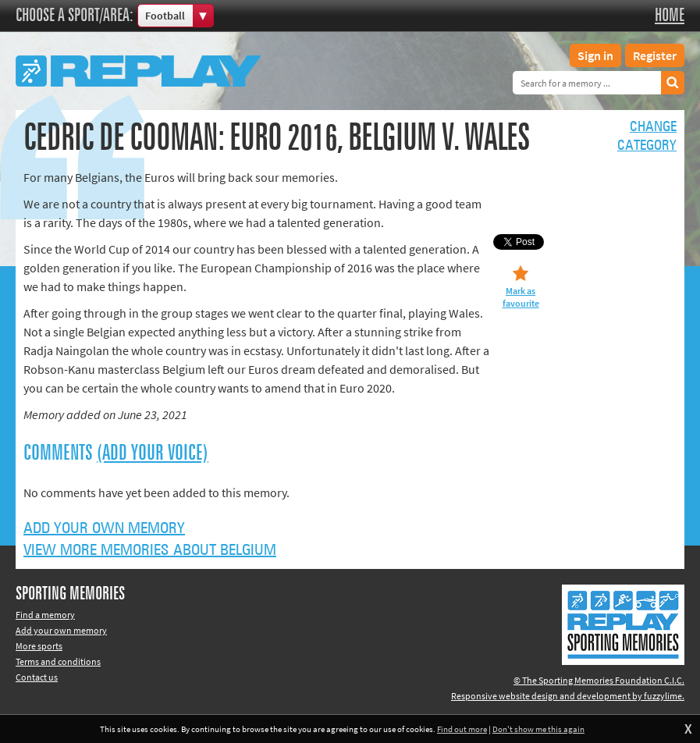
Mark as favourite (521, 297)
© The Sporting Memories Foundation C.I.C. (599, 680)
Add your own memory (104, 528)
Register (655, 55)
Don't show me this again (538, 729)
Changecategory (647, 137)
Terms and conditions (58, 661)
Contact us (37, 677)
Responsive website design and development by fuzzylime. (568, 696)
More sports (39, 646)
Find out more (462, 729)
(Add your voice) (153, 453)
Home (670, 16)
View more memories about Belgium (150, 550)
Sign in (595, 55)
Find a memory (45, 615)
